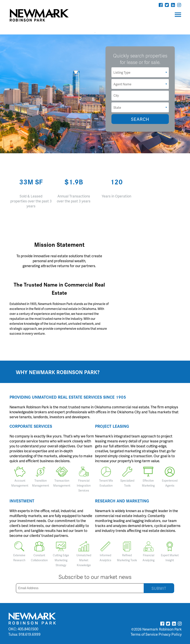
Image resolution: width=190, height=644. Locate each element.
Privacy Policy (170, 634)
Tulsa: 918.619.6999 (24, 634)
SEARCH (140, 119)
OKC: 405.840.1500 (23, 629)
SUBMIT (159, 588)
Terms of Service (144, 634)
